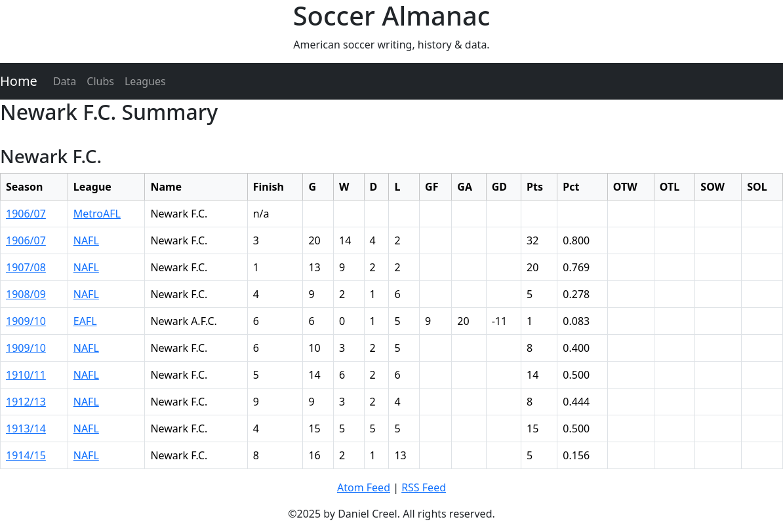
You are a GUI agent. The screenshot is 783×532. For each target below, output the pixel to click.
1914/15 (26, 455)
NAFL (86, 240)
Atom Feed (364, 487)
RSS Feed (424, 487)
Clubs (100, 81)
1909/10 (26, 321)
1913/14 (26, 428)
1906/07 (26, 214)
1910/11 (26, 375)
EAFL (85, 321)
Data (65, 81)
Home (19, 81)
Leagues (145, 81)
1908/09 (26, 294)
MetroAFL (97, 214)
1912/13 (26, 402)
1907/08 (26, 267)
